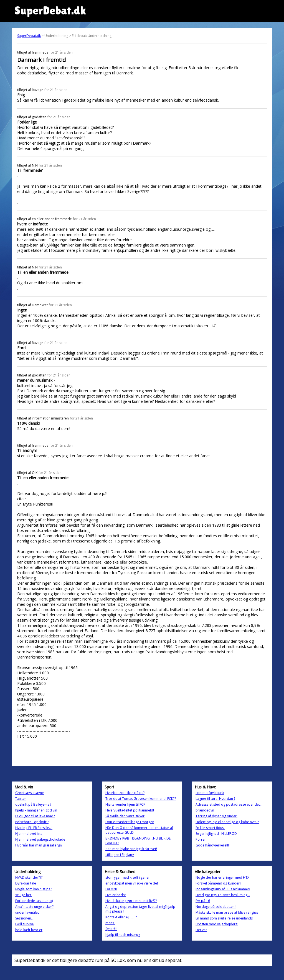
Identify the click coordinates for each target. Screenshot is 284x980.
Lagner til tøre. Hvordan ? (215, 799)
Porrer (201, 839)
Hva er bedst (116, 895)
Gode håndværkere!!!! (213, 845)
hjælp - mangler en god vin (36, 810)
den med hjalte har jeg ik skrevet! (131, 849)
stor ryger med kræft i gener (128, 877)
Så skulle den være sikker (125, 816)
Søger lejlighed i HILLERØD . (217, 834)
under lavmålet (27, 912)
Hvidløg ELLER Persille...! (34, 828)
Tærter (21, 799)
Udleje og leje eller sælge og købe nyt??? (227, 822)
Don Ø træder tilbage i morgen (130, 822)
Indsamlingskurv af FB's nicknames (223, 889)
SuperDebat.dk (29, 36)
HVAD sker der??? (29, 877)
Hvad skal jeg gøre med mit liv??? (131, 901)
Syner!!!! (111, 929)
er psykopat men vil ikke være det (132, 883)
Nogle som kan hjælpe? (34, 889)
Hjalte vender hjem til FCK (125, 804)
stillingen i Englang (120, 855)
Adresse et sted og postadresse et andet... (229, 804)
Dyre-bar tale (26, 883)
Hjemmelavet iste (29, 834)
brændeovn (205, 810)
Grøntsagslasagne (30, 793)
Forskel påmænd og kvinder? (218, 883)
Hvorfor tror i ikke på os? (125, 793)
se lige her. (24, 895)
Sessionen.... (25, 918)
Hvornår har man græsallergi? (39, 845)
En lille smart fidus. (210, 828)
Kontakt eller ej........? (121, 917)
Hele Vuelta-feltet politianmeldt (130, 810)
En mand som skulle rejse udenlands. (225, 918)
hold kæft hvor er (29, 930)
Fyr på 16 (203, 901)
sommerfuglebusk (210, 793)
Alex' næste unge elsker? (34, 907)
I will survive (25, 924)
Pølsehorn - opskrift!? (32, 822)
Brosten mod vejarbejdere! (217, 924)
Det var (201, 930)
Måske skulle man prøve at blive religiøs (227, 912)
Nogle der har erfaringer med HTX (222, 877)
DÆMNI (111, 889)
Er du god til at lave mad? (35, 816)
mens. (110, 923)
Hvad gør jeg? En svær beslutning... (223, 895)
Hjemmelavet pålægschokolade (40, 839)
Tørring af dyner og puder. (216, 816)
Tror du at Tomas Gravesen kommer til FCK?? (141, 799)
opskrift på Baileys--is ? (33, 804)
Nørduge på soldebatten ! (216, 907)
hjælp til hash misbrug (123, 935)
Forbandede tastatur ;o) (34, 901)
